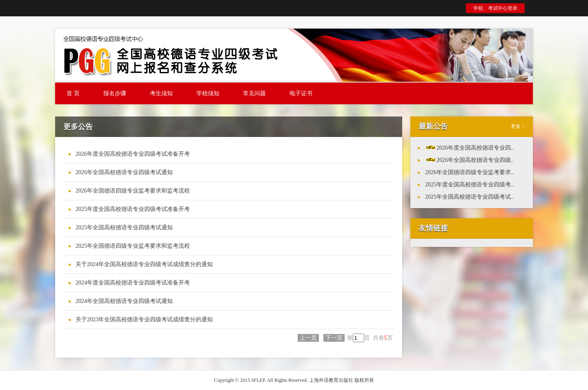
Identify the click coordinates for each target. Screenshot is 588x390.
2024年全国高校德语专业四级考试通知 (124, 301)
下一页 (334, 338)
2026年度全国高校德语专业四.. (475, 148)
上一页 (308, 338)
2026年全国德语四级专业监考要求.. (469, 172)
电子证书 (301, 93)
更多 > (518, 126)
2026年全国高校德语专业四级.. (475, 160)
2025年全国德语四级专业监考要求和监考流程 (133, 246)
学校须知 (208, 93)
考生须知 (161, 93)
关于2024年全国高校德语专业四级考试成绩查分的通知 (144, 264)
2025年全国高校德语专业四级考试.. (469, 197)
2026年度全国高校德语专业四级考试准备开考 (133, 154)
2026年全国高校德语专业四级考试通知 (124, 172)
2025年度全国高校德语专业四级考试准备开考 (133, 209)
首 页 (73, 93)
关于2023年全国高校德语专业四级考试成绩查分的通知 (144, 319)
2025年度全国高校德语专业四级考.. (469, 185)
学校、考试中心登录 (495, 8)
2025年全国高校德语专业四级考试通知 (124, 227)
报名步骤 (115, 93)
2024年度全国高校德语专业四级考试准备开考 (133, 283)
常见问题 (254, 93)
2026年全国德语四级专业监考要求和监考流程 (133, 191)
